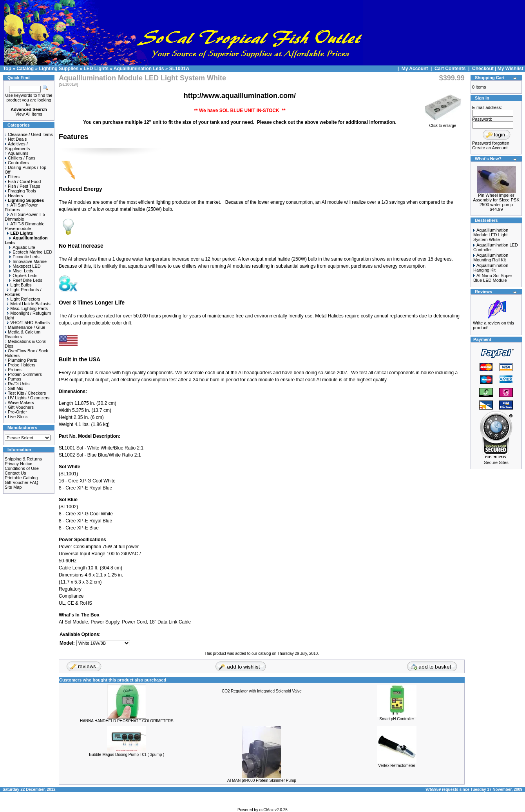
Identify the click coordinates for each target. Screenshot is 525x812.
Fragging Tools (20, 191)
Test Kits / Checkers (25, 393)
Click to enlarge (443, 124)
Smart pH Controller (396, 719)
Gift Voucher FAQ (22, 482)
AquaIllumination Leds (139, 69)
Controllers (17, 163)
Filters (12, 177)
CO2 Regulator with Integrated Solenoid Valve (262, 691)
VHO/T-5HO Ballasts (28, 323)
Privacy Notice (18, 464)
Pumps (13, 379)
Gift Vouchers (19, 407)
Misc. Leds (21, 271)
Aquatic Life (22, 247)
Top (7, 69)
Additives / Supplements (17, 146)
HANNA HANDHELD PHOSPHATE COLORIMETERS (127, 721)
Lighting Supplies (59, 69)
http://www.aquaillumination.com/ (240, 96)
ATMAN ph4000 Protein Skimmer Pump (262, 780)
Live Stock (16, 417)
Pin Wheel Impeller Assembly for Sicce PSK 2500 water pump (496, 200)
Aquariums (17, 153)
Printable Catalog (21, 478)
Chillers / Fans (20, 158)
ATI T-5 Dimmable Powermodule (25, 226)
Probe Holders (20, 365)
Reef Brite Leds (26, 280)
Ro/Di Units (17, 384)
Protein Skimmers (23, 374)
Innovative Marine (28, 261)
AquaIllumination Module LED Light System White (491, 235)
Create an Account (490, 148)
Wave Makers (19, 402)
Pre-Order (16, 412)
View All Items (29, 114)
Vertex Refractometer (396, 766)
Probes (13, 370)
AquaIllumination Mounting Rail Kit (491, 257)
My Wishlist (511, 69)
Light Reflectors (24, 299)
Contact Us (15, 473)
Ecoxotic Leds (24, 257)
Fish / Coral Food (23, 181)
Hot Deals (16, 139)
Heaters (14, 196)
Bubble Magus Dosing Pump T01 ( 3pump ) (127, 755)
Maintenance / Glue (25, 327)
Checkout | (485, 69)
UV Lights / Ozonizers (27, 398)
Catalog (25, 69)
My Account (415, 69)
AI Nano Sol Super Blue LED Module (493, 278)
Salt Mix (14, 388)
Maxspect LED (25, 266)
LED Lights (96, 69)
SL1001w (179, 69)
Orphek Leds (23, 275)
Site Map (13, 487)
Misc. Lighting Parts (27, 308)
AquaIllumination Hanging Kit (491, 268)
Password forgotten (491, 143)
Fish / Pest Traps (23, 186)
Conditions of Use (22, 468)
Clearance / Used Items (29, 134)
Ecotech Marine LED (31, 252)
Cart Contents (450, 69)
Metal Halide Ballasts (29, 304)
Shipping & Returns (23, 459)
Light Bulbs (19, 285)
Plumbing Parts (21, 360)
